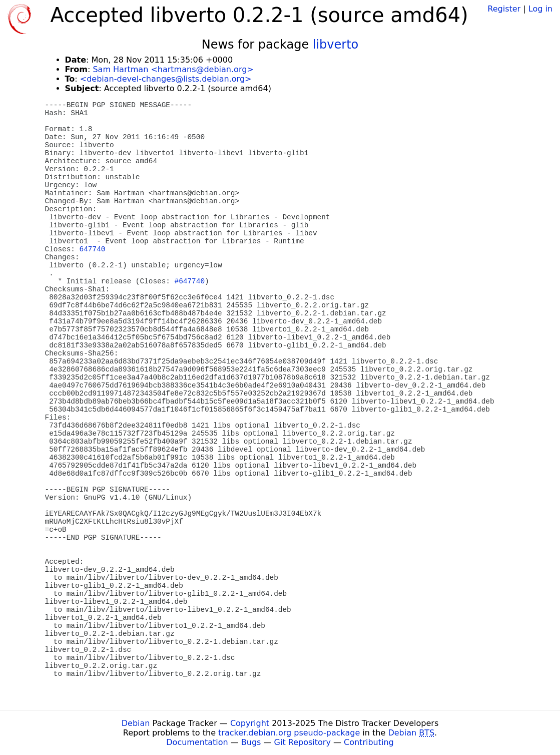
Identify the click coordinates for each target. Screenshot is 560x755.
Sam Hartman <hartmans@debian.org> (173, 69)
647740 (93, 249)
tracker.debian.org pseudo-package (289, 733)
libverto (336, 45)
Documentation (197, 742)
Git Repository (303, 742)
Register (504, 9)
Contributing (369, 742)
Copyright (250, 723)
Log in (540, 9)
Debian (136, 723)
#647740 (190, 281)
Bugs (251, 742)
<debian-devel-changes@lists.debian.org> (166, 79)
